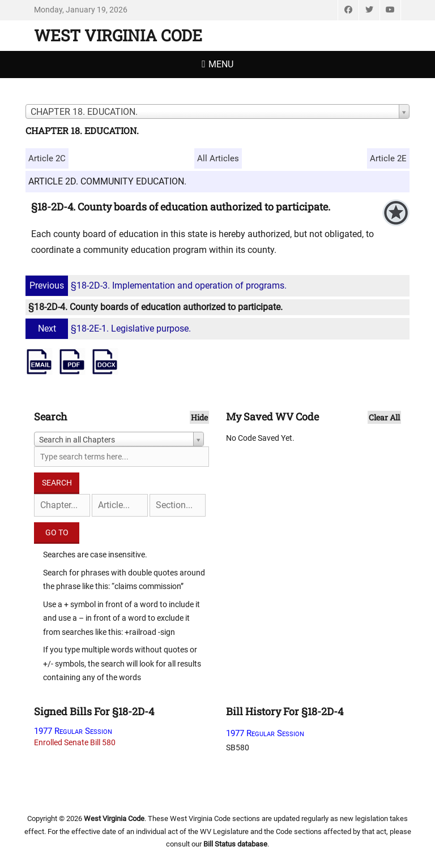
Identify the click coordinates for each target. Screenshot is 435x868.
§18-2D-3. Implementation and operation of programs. (157, 285)
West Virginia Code (118, 35)
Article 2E (388, 158)
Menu (221, 64)
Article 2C (47, 158)
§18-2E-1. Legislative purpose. (110, 328)
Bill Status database (235, 844)
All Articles (218, 158)
